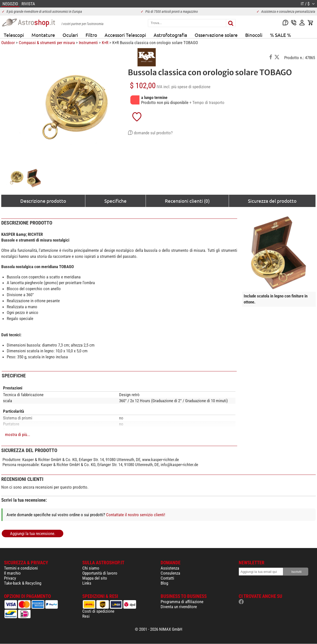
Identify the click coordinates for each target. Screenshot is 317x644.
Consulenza (170, 573)
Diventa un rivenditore (179, 607)
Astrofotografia (170, 35)
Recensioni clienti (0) (187, 201)
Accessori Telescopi (125, 35)
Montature (43, 35)
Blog (164, 583)
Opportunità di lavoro (100, 573)
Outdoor (8, 43)
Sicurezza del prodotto (272, 201)
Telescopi (14, 35)
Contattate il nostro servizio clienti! (136, 515)
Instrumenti (88, 43)
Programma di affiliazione (182, 602)
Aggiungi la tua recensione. (33, 533)
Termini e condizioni (21, 568)
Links (87, 583)
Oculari (70, 35)
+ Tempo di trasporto (207, 102)
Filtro (91, 35)
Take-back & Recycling (23, 583)
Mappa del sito (95, 578)
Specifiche (115, 201)
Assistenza (170, 568)
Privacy (10, 578)
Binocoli (254, 35)
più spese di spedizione (191, 87)
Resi (86, 616)
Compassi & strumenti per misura (47, 43)
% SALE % (280, 35)
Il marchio (12, 573)
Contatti (167, 578)
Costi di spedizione (98, 611)
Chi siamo (91, 568)
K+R (105, 43)
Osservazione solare (216, 35)
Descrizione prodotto (43, 201)
